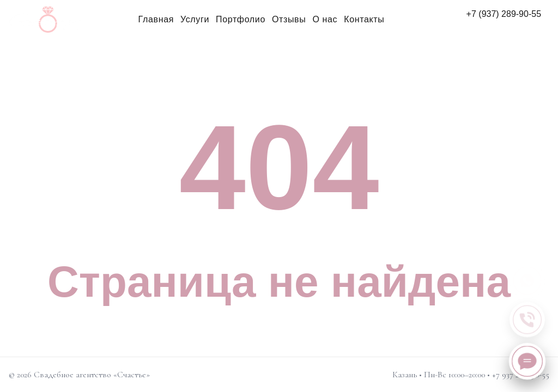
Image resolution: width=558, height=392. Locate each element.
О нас (325, 19)
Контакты (364, 19)
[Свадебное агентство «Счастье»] (45, 20)
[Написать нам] (527, 361)
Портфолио (241, 19)
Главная (156, 19)
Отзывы (289, 19)
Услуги (195, 19)
